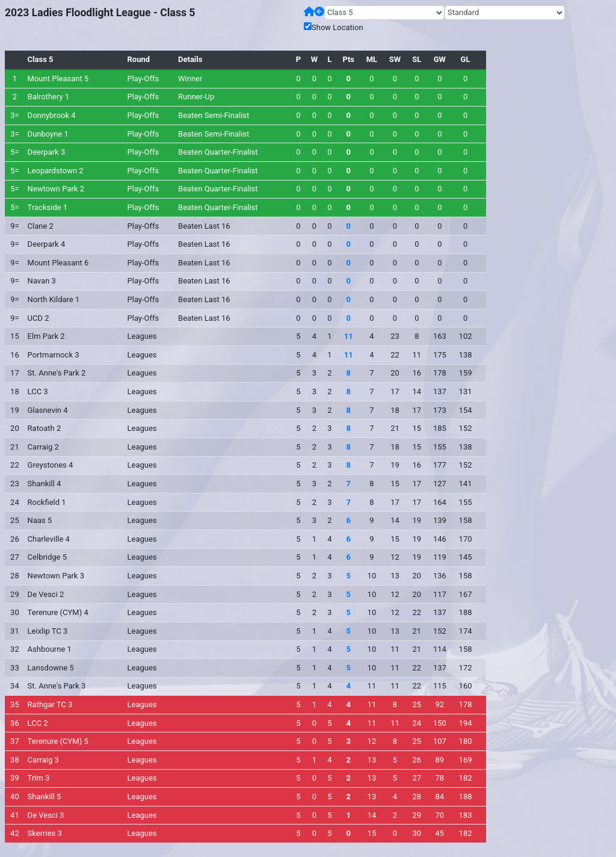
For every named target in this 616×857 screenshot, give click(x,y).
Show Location (337, 27)
